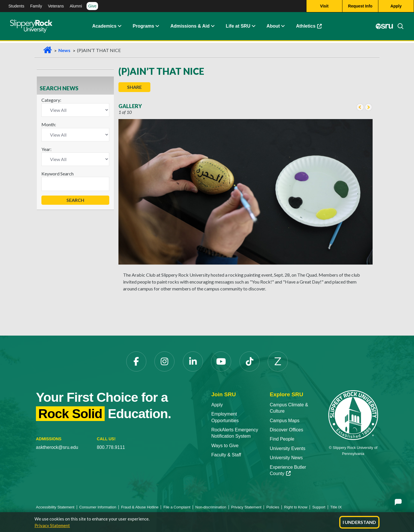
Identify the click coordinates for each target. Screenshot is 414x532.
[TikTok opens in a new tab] (250, 361)
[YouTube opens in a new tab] (221, 361)
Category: (51, 100)
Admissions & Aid (190, 27)
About (273, 27)
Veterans (56, 6)
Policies (273, 507)
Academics (105, 27)
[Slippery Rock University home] (353, 415)
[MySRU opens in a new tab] (384, 27)
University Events (287, 448)
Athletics (312, 29)
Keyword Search (57, 174)
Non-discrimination (211, 507)
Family (36, 6)
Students (16, 6)
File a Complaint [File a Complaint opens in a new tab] (177, 507)
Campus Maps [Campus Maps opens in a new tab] (284, 421)
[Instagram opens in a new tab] (164, 361)
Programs (144, 27)
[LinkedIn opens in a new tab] (193, 361)
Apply (217, 405)
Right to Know (296, 507)
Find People (282, 439)
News (64, 50)
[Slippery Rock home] (31, 27)
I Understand (359, 522)
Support (319, 507)
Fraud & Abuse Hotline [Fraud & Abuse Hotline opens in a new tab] (140, 507)
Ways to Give (225, 446)
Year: (46, 149)
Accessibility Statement (55, 507)
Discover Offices (286, 430)
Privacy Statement (52, 525)
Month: (49, 124)
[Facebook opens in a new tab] (136, 361)
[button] (119, 27)
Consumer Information (98, 507)
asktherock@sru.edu (57, 447)
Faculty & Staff (226, 455)
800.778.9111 (111, 447)
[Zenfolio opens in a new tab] (278, 361)
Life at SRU (238, 27)
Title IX (336, 507)
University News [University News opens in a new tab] (286, 458)
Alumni (76, 6)
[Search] (398, 27)
